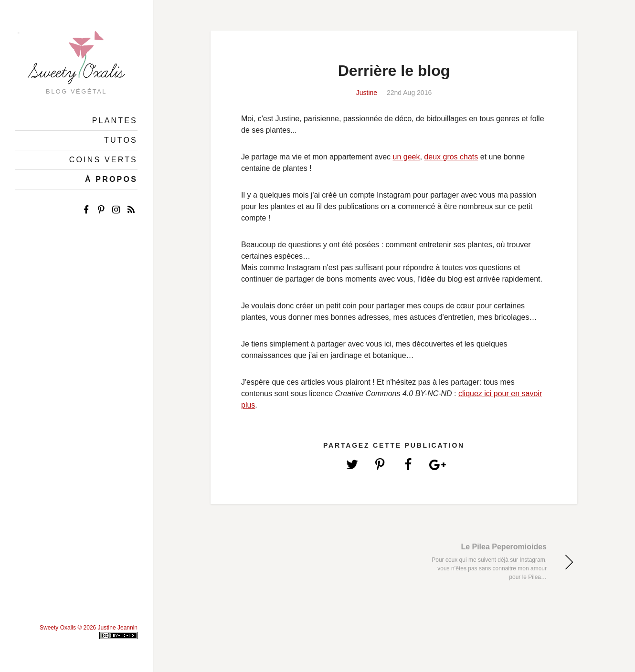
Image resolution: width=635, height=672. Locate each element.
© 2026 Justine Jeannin (107, 628)
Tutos (121, 140)
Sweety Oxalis (58, 628)
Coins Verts (103, 160)
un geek (407, 157)
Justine (367, 93)
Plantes (115, 121)
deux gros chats (451, 157)
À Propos (111, 179)
